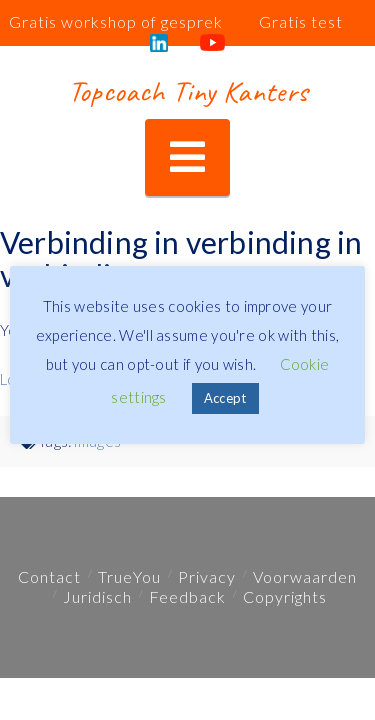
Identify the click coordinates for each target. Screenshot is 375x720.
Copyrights (285, 596)
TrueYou (129, 576)
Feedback (187, 596)
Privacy (207, 576)
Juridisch (97, 596)
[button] (187, 157)
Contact (49, 576)
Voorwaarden (305, 576)
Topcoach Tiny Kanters (187, 91)
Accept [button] (225, 398)
